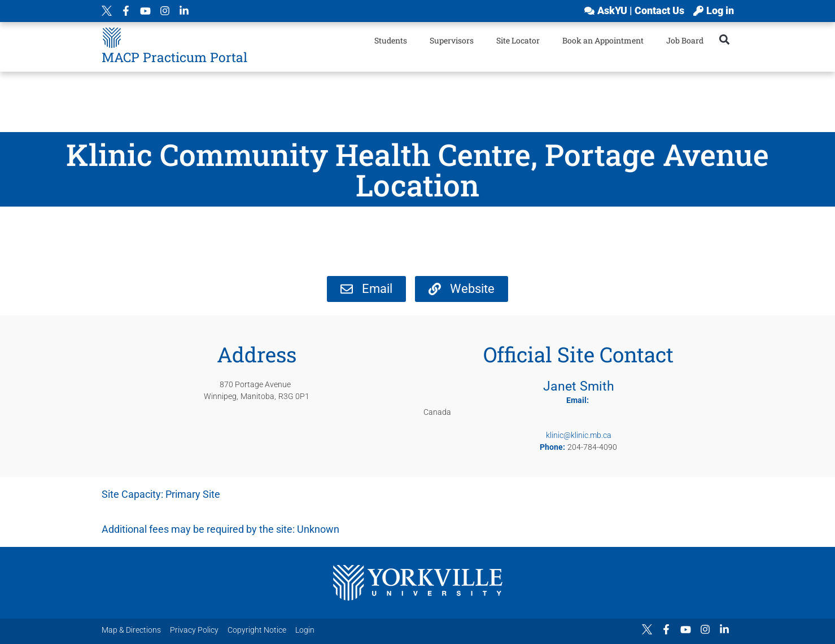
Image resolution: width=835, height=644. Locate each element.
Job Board (685, 40)
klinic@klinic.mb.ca (579, 435)
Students (391, 40)
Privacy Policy (194, 630)
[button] (724, 39)
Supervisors (452, 40)
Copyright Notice (257, 630)
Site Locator (518, 40)
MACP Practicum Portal (174, 57)
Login (305, 630)
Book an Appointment (603, 40)
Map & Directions (131, 630)
